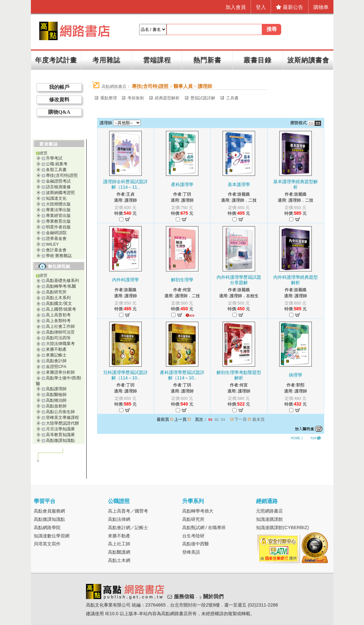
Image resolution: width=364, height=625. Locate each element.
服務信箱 (184, 597)
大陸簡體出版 (58, 204)
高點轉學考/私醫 (61, 286)
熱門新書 (207, 60)
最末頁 (258, 419)
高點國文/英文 (59, 303)
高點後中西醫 (196, 544)
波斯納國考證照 (60, 193)
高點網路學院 (47, 528)
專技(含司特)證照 (62, 175)
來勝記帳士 (56, 355)
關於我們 (213, 597)
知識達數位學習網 (52, 536)
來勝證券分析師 (60, 372)
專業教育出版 (58, 221)
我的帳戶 (59, 87)
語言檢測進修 (58, 187)
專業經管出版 (58, 216)
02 (217, 419)
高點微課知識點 (60, 440)
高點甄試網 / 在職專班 (204, 528)
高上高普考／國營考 (128, 511)
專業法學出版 (58, 210)
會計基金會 (56, 250)
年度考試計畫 (56, 60)
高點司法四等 (58, 338)
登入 (261, 7)
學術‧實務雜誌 (59, 256)
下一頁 (241, 419)
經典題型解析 (167, 98)
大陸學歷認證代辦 (62, 423)
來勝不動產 (56, 349)
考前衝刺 (136, 98)
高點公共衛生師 (60, 412)
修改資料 (59, 100)
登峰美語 (191, 552)
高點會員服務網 (49, 511)
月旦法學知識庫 (60, 429)
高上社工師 (119, 544)
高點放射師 (56, 406)
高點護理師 (56, 389)
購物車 (321, 7)
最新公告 (289, 7)
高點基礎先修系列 (62, 280)
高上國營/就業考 (61, 309)
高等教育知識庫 (60, 435)
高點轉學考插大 (198, 511)
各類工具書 (56, 170)
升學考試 (54, 158)
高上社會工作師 (60, 326)
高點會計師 (56, 361)
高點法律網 (119, 519)
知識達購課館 (269, 519)
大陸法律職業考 (60, 344)
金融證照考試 (58, 181)
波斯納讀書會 (308, 60)
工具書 (232, 98)
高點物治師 (56, 400)
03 (223, 419)
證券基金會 (56, 238)
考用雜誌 (106, 60)
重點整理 (109, 98)
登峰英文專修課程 (62, 417)
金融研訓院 (56, 233)
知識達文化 (56, 198)
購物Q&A (59, 112)
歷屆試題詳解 (203, 98)
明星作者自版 (58, 227)
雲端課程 (157, 60)
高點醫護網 (119, 552)
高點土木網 (119, 560)
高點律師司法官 (60, 332)
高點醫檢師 (56, 395)
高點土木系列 (58, 298)
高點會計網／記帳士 (128, 528)
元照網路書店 (269, 511)
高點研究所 (56, 292)
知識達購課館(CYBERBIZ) (282, 528)
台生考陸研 (193, 536)
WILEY (52, 244)
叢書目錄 (258, 60)
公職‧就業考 (57, 164)
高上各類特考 (58, 321)
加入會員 (236, 7)
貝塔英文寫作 (47, 544)
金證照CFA (56, 366)
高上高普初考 (58, 315)
